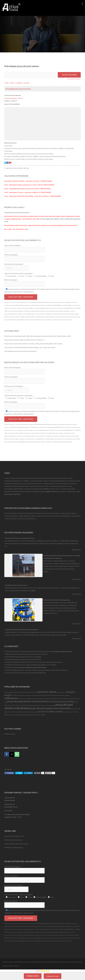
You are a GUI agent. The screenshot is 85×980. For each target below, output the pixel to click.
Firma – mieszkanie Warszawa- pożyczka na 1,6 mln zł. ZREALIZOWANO (28, 189)
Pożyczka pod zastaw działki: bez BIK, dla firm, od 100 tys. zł (24, 340)
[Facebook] (7, 754)
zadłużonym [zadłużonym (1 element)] (37, 715)
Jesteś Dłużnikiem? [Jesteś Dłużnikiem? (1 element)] (17, 695)
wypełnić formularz (52, 491)
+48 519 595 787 (10, 798)
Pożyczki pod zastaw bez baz (14, 836)
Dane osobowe (14, 966)
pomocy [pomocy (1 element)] (71, 699)
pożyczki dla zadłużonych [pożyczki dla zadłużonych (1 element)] (22, 705)
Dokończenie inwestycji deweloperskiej (56, 600)
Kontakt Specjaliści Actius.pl (14, 98)
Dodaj (7, 83)
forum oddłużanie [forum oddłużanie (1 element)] (61, 692)
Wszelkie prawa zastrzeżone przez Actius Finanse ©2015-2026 (23, 962)
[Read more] (77, 550)
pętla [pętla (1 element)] (6, 712)
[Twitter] (12, 754)
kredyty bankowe (57, 962)
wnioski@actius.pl (11, 807)
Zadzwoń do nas (53, 976)
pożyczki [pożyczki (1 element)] (76, 702)
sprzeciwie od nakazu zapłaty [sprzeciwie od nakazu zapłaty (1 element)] (30, 712)
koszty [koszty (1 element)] (24, 695)
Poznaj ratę (33, 976)
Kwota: (7, 104)
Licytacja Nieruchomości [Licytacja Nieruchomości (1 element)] (48, 695)
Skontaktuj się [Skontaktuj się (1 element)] (14, 712)
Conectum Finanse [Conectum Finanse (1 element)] (23, 692)
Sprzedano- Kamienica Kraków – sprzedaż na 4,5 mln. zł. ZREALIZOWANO (28, 181)
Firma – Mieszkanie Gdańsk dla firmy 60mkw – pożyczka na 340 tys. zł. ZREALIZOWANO (33, 196)
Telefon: (7, 101)
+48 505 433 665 (10, 800)
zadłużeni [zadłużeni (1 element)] (31, 715)
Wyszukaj (26, 83)
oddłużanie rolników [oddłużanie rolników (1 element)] (58, 699)
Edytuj (12, 83)
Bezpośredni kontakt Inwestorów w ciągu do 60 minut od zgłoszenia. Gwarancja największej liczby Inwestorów (41, 225)
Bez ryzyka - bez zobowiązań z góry (16, 229)
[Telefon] (17, 754)
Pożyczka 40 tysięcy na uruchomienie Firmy (20, 538)
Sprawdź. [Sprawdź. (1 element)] (20, 712)
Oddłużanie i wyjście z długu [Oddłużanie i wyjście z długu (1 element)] (46, 699)
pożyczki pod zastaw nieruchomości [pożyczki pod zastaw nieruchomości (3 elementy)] (50, 708)
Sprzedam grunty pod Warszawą (16, 585)
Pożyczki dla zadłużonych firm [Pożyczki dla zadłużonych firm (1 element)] (36, 705)
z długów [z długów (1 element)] (43, 715)
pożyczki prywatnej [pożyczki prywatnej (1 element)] (76, 709)
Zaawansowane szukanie (74, 79)
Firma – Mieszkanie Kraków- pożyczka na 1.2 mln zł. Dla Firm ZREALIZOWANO (29, 185)
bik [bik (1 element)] (5, 692)
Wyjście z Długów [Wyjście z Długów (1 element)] (24, 715)
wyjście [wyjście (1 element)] (10, 715)
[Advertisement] (42, 124)
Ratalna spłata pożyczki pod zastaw (16, 844)
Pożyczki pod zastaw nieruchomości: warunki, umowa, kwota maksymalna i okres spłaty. (33, 344)
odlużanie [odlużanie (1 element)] (66, 699)
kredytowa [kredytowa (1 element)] (29, 695)
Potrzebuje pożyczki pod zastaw (18, 89)
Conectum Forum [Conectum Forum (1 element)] (32, 692)
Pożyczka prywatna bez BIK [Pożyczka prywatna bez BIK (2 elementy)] (61, 702)
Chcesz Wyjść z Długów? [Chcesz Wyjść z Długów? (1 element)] (12, 692)
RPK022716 (42, 673)
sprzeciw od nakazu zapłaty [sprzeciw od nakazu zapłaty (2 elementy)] (50, 711)
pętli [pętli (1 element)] (8, 712)
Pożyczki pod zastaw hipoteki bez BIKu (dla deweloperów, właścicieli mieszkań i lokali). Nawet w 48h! (38, 336)
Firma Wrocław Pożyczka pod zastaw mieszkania (22, 630)
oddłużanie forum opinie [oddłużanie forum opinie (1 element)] (33, 699)
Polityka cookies (10, 734)
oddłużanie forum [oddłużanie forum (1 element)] (22, 699)
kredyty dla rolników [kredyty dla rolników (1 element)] (37, 695)
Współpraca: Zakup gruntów (14, 847)
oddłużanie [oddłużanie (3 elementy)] (11, 698)
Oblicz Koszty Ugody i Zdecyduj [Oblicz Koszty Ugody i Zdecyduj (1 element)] (62, 695)
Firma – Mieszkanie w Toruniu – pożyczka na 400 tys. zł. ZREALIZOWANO (28, 192)
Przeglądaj (18, 83)
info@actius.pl (10, 804)
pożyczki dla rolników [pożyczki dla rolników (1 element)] (10, 705)
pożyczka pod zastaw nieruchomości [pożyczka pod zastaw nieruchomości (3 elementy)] (28, 701)
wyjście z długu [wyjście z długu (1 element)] (16, 715)
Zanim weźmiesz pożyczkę (13, 840)
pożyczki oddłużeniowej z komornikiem (33, 667)
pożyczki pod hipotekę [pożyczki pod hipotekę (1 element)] (50, 705)
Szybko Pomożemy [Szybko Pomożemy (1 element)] (67, 712)
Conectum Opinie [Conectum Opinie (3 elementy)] (46, 692)
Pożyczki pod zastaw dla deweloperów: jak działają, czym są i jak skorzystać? (30, 347)
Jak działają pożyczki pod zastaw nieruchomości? (21, 351)
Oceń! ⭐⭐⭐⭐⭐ (42, 971)
